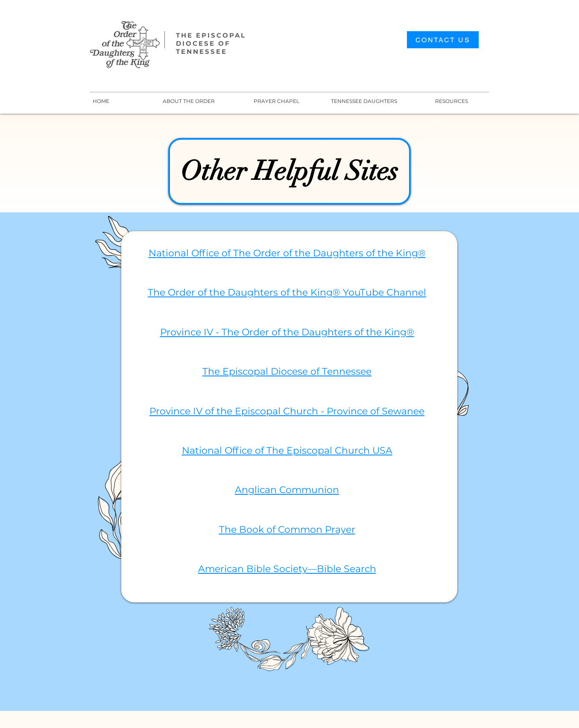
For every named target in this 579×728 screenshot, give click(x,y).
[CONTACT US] (443, 40)
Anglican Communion (287, 490)
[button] (364, 101)
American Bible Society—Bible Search (287, 569)
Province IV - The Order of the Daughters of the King (283, 332)
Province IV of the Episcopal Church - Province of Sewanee (287, 411)
